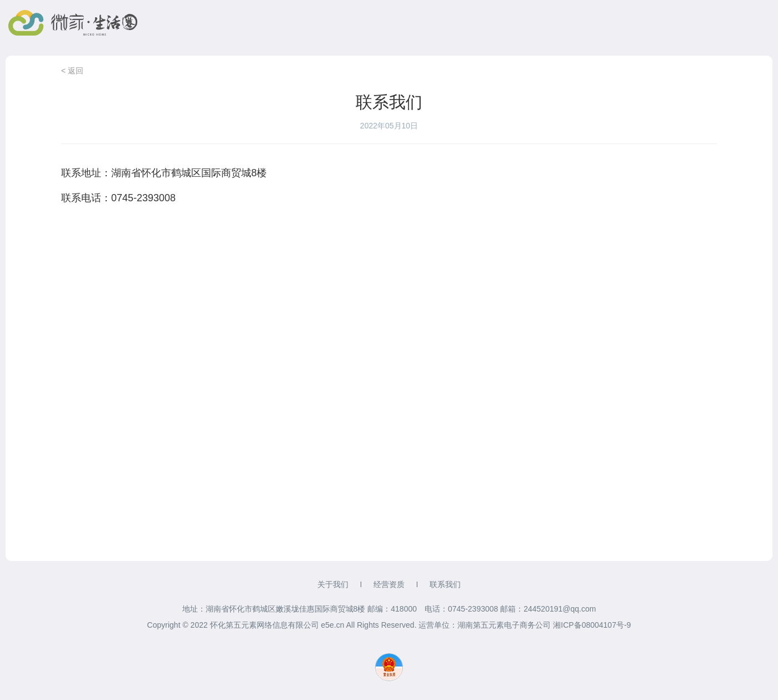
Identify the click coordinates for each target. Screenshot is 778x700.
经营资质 (389, 584)
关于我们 (333, 584)
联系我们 (445, 584)
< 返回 (72, 71)
